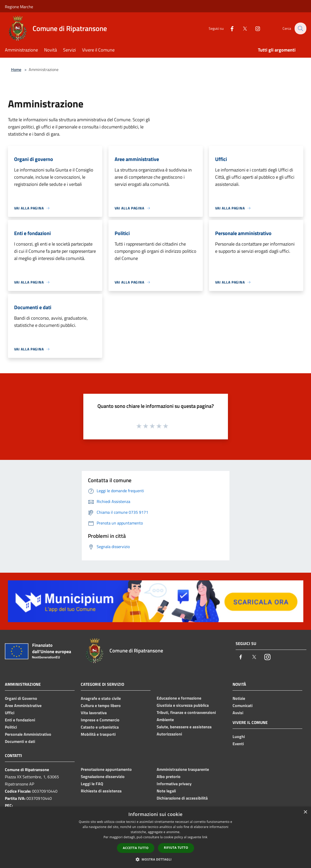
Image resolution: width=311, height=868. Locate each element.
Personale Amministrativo (28, 734)
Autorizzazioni (169, 734)
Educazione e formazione (179, 698)
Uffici (10, 713)
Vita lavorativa (94, 713)
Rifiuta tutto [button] (176, 848)
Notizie (239, 698)
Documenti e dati (20, 741)
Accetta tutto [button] (136, 848)
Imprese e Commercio (100, 720)
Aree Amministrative (23, 705)
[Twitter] (242, 28)
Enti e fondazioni (20, 720)
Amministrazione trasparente (183, 769)
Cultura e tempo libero (101, 705)
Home (16, 69)
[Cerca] (300, 28)
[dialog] (156, 837)
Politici (11, 727)
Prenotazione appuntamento (106, 769)
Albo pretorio (169, 776)
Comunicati (243, 705)
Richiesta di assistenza (101, 791)
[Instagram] (255, 28)
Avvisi (238, 713)
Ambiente (165, 720)
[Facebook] (229, 28)
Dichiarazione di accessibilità (182, 798)
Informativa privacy (174, 784)
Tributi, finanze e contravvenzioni (186, 712)
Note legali (166, 791)
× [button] (305, 812)
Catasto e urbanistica (100, 727)
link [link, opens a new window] (205, 837)
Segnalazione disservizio (103, 776)
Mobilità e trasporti (98, 734)
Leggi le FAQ (92, 784)
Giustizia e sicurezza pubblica (183, 705)
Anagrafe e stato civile (101, 698)
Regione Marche (19, 7)
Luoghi (239, 736)
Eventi (238, 744)
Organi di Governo (21, 698)
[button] (156, 859)
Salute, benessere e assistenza (184, 727)
